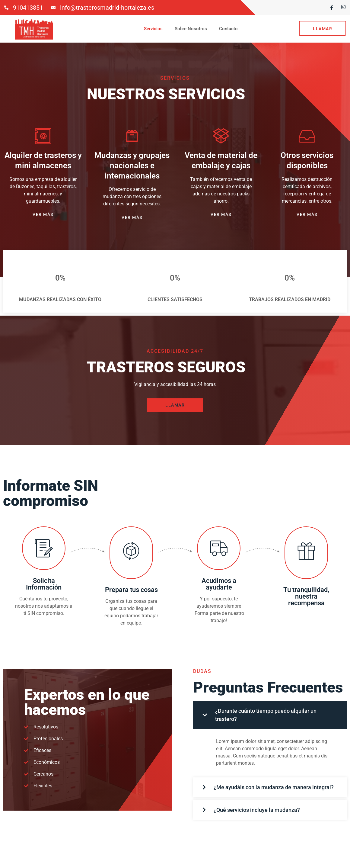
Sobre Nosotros (191, 29)
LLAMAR (323, 29)
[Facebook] (329, 8)
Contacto (228, 29)
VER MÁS (43, 214)
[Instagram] (341, 8)
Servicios (153, 29)
